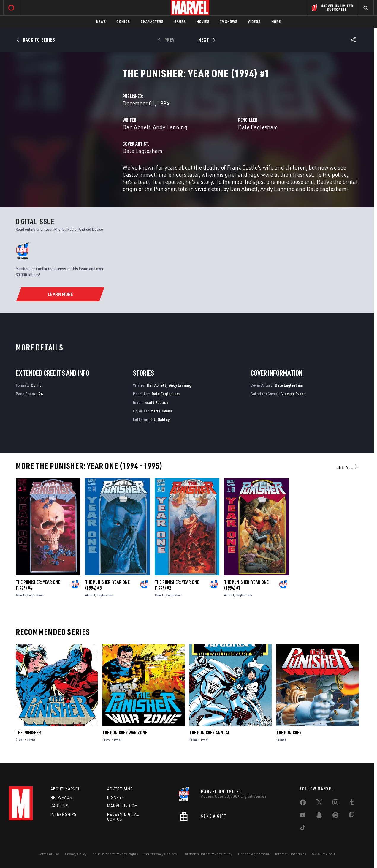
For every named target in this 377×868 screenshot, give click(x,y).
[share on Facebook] (303, 804)
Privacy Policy (76, 854)
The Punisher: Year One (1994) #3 (107, 585)
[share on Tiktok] (303, 829)
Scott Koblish (156, 402)
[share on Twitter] (319, 804)
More (276, 22)
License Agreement (254, 854)
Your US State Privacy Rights (115, 854)
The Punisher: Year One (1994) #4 (38, 585)
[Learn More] (60, 294)
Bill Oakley (160, 419)
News (101, 22)
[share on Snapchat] (319, 816)
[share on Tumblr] (352, 804)
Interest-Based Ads (291, 854)
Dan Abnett (136, 127)
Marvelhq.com (122, 806)
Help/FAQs (61, 797)
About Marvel (65, 789)
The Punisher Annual (210, 733)
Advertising (120, 789)
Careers (60, 806)
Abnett (21, 595)
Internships (64, 814)
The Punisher (28, 733)
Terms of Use (49, 854)
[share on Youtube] (303, 816)
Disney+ (116, 797)
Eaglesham (35, 595)
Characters (152, 22)
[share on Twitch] (352, 816)
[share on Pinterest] (335, 816)
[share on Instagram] (335, 804)
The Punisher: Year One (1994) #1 (246, 585)
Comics (123, 22)
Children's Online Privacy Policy (207, 854)
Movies (203, 22)
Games (180, 22)
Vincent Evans (293, 394)
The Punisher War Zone (125, 733)
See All (347, 467)
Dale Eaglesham (258, 127)
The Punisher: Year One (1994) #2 (177, 585)
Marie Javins (161, 411)
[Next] (206, 40)
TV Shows (229, 22)
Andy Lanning (170, 127)
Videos (254, 22)
